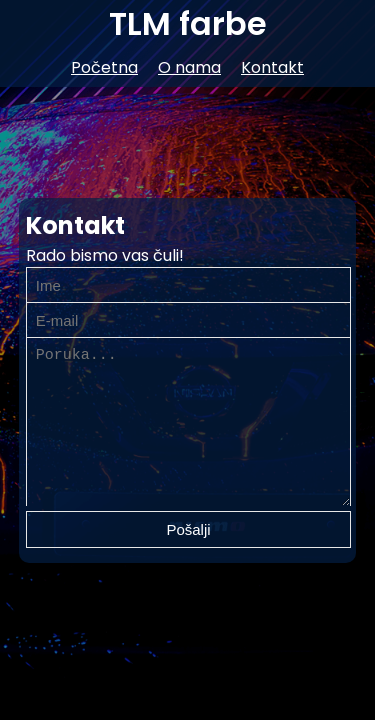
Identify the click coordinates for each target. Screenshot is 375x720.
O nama (189, 67)
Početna (104, 67)
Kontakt (272, 67)
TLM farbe (188, 23)
